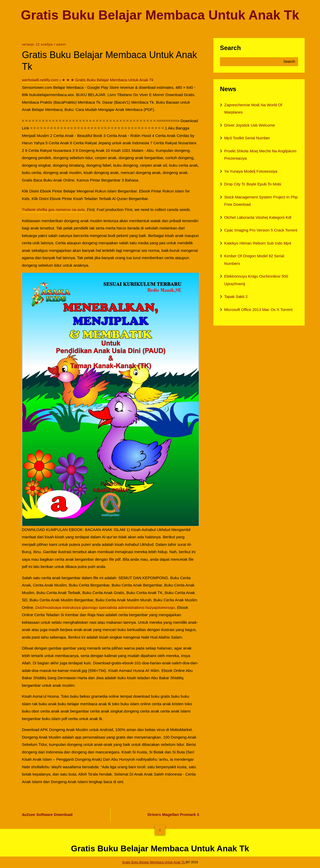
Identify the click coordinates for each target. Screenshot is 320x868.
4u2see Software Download (47, 814)
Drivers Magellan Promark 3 (173, 814)
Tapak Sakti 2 (236, 296)
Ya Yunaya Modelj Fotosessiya (251, 171)
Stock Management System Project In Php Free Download (261, 201)
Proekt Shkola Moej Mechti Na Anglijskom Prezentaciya (260, 155)
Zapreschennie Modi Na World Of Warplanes (253, 109)
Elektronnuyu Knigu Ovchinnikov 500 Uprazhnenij (256, 280)
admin (61, 45)
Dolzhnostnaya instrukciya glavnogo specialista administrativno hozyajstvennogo (105, 607)
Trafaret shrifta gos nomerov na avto (53, 210)
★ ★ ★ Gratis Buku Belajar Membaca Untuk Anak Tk (108, 80)
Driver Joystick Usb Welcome (250, 125)
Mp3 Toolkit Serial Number (247, 138)
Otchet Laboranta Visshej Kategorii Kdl (258, 217)
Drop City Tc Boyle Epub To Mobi (253, 184)
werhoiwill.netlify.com (40, 80)
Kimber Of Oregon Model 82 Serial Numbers (254, 260)
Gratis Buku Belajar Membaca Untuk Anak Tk (160, 15)
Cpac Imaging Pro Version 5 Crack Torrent (261, 230)
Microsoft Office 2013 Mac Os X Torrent (258, 310)
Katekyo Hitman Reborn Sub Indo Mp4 (258, 243)
